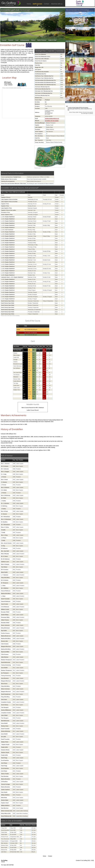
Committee (60, 51)
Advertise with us (57, 4)
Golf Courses (37, 4)
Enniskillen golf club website (52, 121)
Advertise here (90, 11)
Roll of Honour (42, 40)
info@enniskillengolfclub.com (52, 118)
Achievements (25, 40)
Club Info (51, 51)
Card (17, 40)
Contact (47, 4)
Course (4, 40)
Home (29, 4)
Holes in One (52, 40)
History (33, 40)
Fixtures (11, 40)
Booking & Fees (41, 51)
